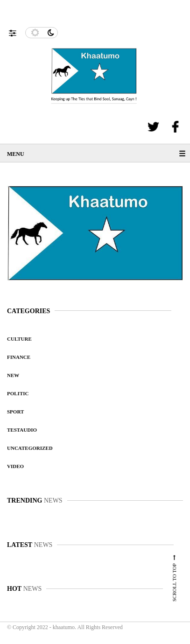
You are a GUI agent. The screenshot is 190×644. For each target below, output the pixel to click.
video (15, 466)
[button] (17, 31)
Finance (19, 357)
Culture (19, 339)
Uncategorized (30, 448)
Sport (15, 412)
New (13, 375)
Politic (18, 393)
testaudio (22, 430)
